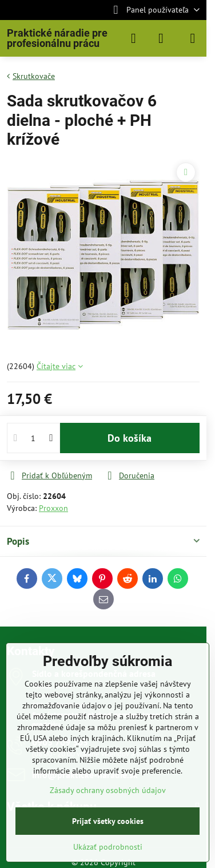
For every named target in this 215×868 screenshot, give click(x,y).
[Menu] (193, 38)
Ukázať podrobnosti (108, 847)
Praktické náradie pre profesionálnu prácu (57, 38)
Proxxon (53, 508)
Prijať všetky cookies (108, 821)
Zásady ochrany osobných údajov (108, 790)
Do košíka (130, 438)
